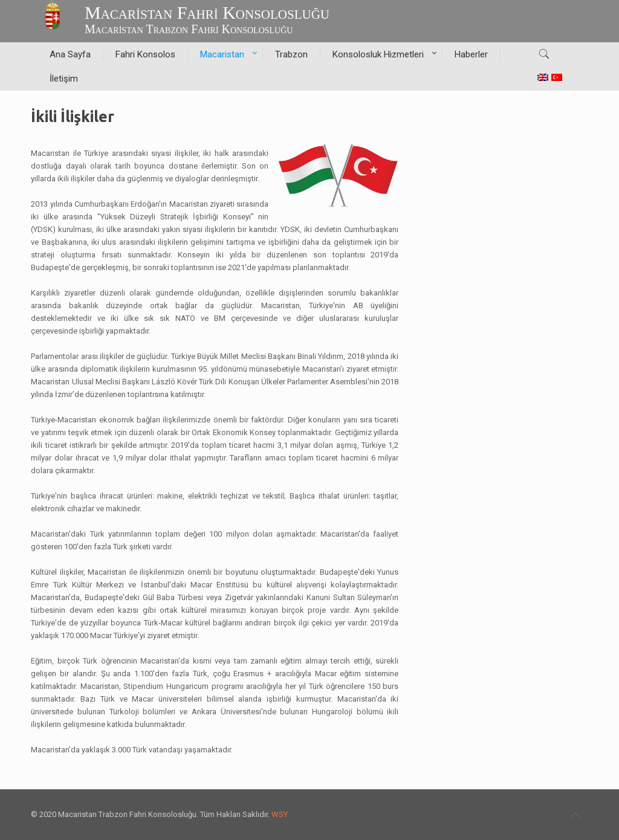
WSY (280, 814)
